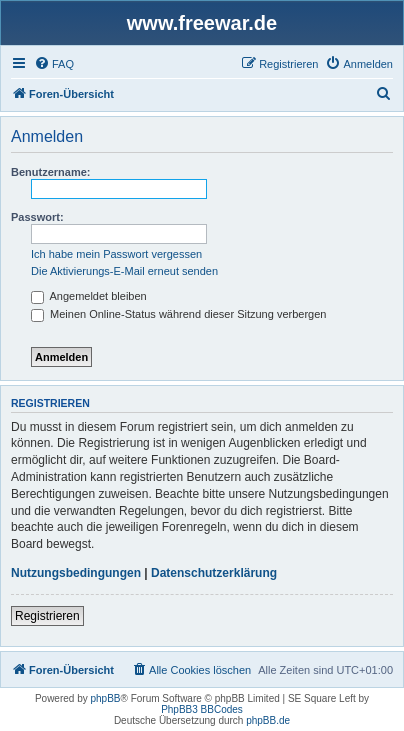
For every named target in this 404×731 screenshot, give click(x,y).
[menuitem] (54, 64)
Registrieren (47, 616)
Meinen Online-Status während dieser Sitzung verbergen (178, 314)
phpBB (106, 698)
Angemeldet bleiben (89, 296)
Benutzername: (50, 172)
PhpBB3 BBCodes (202, 709)
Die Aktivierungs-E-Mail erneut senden (124, 271)
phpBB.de (268, 720)
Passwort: (37, 217)
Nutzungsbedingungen (76, 573)
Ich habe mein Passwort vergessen (116, 254)
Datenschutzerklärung (214, 573)
